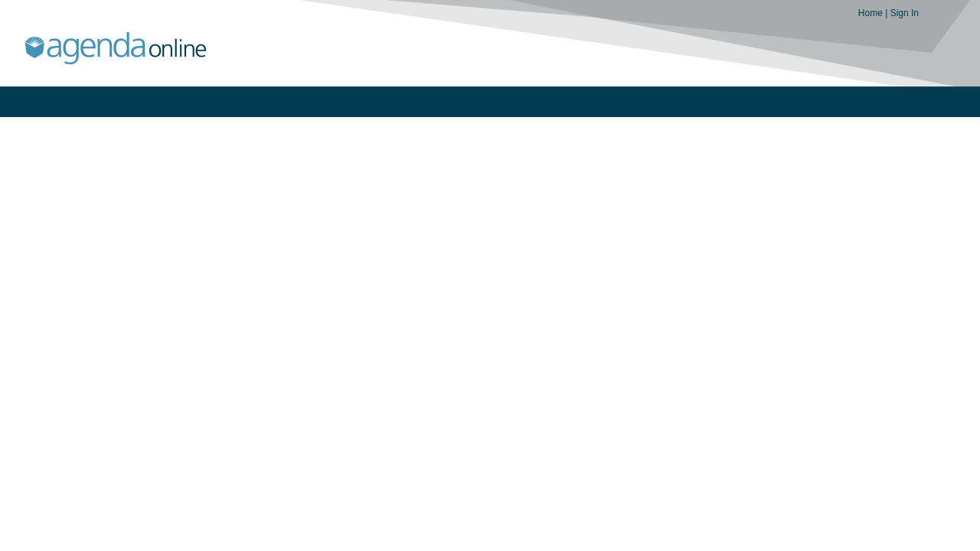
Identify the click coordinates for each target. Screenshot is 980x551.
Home (872, 13)
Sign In (905, 13)
